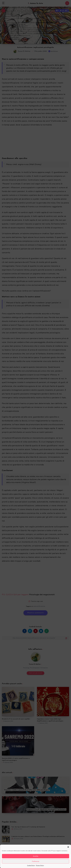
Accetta (36, 856)
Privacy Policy (40, 865)
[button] (68, 847)
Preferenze (36, 861)
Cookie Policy (31, 865)
